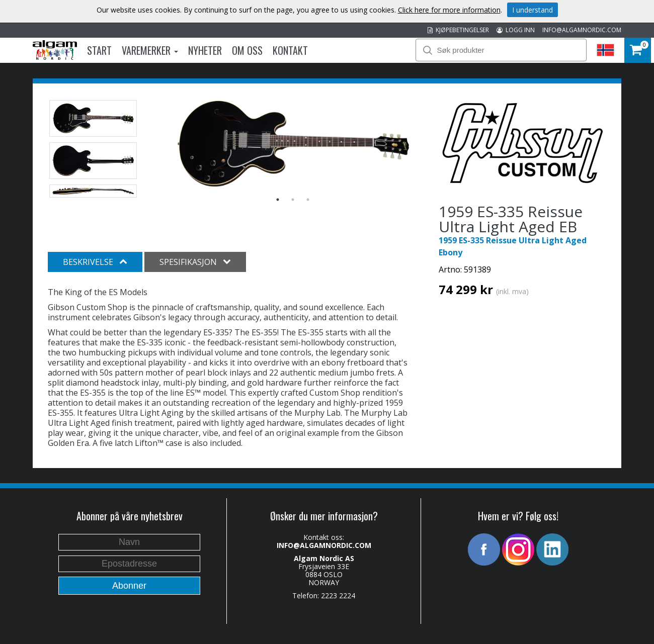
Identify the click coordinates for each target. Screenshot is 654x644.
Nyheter (205, 50)
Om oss (247, 50)
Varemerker (150, 50)
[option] (293, 144)
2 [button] (293, 200)
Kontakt (290, 50)
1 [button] (278, 200)
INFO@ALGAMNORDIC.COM (582, 30)
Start (99, 50)
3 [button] (308, 200)
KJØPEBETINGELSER (458, 30)
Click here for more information (449, 10)
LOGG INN (516, 30)
